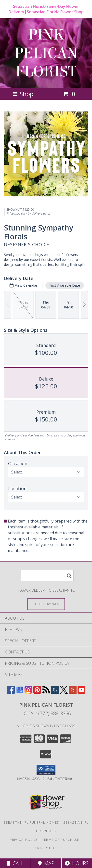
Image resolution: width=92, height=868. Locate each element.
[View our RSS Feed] (46, 692)
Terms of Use (46, 848)
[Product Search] (47, 576)
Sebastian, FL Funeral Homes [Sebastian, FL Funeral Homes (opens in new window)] (31, 822)
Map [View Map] (46, 863)
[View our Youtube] (81, 692)
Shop (23, 94)
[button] (46, 770)
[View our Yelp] (73, 692)
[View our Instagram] (28, 692)
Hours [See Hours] (77, 863)
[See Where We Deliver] (46, 604)
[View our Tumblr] (55, 692)
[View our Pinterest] (37, 692)
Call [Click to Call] (15, 863)
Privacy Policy (24, 840)
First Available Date (65, 285)
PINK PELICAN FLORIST (46, 53)
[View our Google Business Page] (20, 692)
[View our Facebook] (11, 692)
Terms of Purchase (61, 840)
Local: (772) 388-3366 (46, 713)
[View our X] (64, 692)
